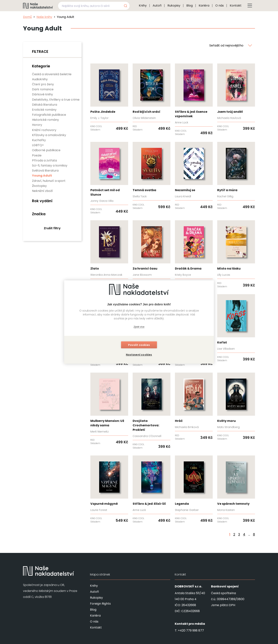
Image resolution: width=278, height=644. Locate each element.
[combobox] (94, 6)
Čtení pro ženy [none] (43, 84)
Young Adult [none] (42, 176)
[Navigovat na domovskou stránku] (38, 6)
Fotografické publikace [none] (49, 115)
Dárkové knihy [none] (42, 94)
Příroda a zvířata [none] (44, 160)
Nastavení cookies (139, 355)
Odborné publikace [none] (46, 150)
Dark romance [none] (43, 89)
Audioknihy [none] (40, 79)
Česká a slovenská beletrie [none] (52, 74)
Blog (190, 6)
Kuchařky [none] (39, 140)
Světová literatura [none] (45, 171)
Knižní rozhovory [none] (44, 130)
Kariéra (204, 6)
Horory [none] (37, 125)
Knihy (143, 6)
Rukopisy (174, 6)
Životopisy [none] (39, 186)
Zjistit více (139, 327)
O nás (220, 6)
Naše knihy (44, 17)
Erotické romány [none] (44, 110)
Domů (27, 17)
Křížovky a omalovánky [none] (49, 135)
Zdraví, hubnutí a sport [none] (49, 181)
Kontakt (236, 6)
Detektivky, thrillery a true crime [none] (56, 100)
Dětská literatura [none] (45, 105)
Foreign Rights (100, 604)
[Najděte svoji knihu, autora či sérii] (89, 6)
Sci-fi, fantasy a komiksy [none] (50, 165)
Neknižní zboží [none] (42, 191)
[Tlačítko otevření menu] (250, 6)
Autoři (157, 6)
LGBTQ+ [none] (38, 145)
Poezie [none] (37, 155)
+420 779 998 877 (191, 630)
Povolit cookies (139, 345)
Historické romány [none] (45, 120)
